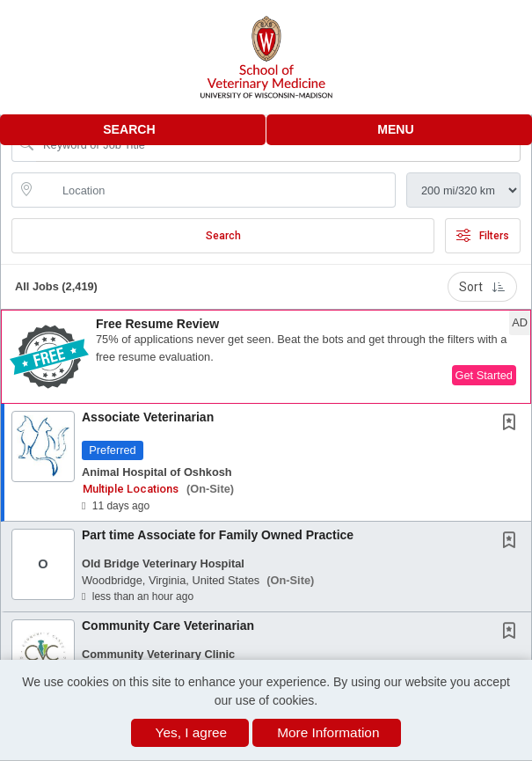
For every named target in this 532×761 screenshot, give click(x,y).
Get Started (484, 375)
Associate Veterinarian (148, 417)
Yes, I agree (192, 732)
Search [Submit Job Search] (223, 236)
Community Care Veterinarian (168, 626)
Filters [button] (483, 236)
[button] (400, 130)
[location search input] (216, 190)
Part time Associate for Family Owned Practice (218, 535)
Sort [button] (482, 287)
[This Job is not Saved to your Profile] (513, 424)
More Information (328, 732)
